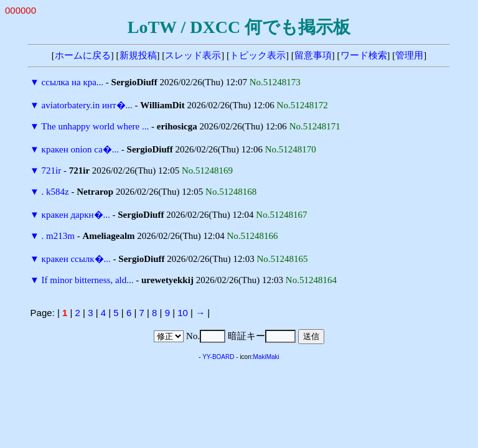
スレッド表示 (193, 55)
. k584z (55, 192)
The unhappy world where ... (95, 126)
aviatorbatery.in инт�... (87, 105)
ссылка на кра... (73, 82)
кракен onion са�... (80, 149)
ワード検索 (364, 55)
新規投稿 (138, 55)
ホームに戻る (83, 55)
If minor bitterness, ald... (88, 280)
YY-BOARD (218, 357)
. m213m (58, 236)
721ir (52, 170)
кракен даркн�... (76, 215)
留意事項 (313, 55)
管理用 (409, 55)
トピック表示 (258, 55)
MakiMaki (266, 357)
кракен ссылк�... (76, 259)
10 (183, 313)
